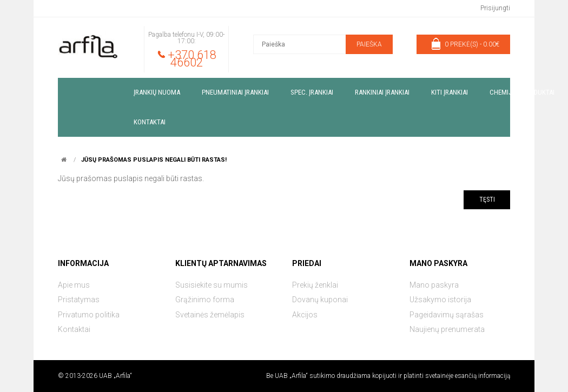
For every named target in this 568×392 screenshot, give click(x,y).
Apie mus (74, 285)
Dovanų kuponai (320, 300)
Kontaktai (74, 329)
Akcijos (305, 315)
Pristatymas (79, 300)
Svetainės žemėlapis (210, 315)
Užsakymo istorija (440, 300)
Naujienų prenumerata (447, 329)
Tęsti (487, 200)
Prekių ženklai (315, 285)
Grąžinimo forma (205, 300)
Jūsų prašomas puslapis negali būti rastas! (154, 160)
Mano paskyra (434, 285)
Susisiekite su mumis (212, 285)
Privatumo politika (89, 315)
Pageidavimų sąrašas (447, 315)
